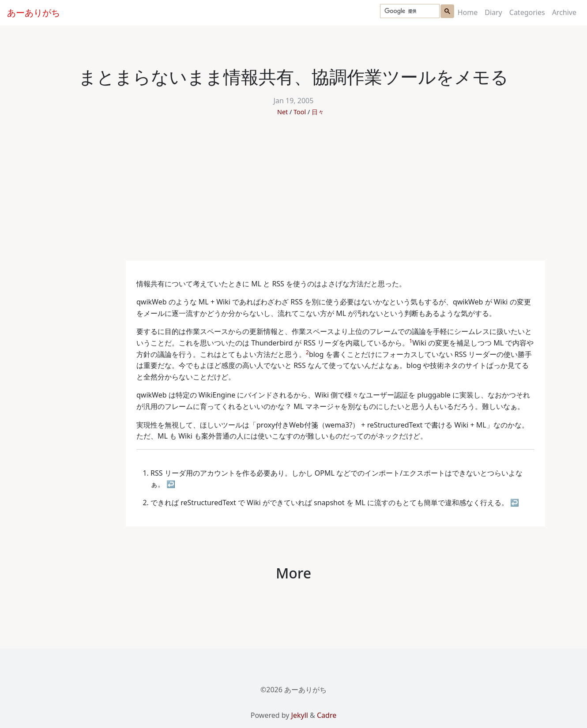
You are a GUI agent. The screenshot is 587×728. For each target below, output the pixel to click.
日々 (318, 112)
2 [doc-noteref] (307, 352)
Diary (493, 12)
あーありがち (34, 13)
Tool (300, 112)
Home (468, 12)
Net (282, 112)
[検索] (409, 11)
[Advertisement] (293, 195)
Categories (527, 12)
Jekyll (300, 715)
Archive (564, 12)
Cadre (327, 715)
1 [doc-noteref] (411, 341)
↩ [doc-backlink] (171, 484)
